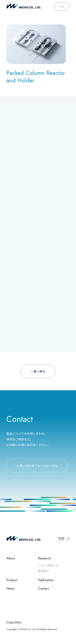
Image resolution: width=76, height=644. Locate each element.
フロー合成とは (48, 565)
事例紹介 (44, 571)
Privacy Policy (14, 622)
